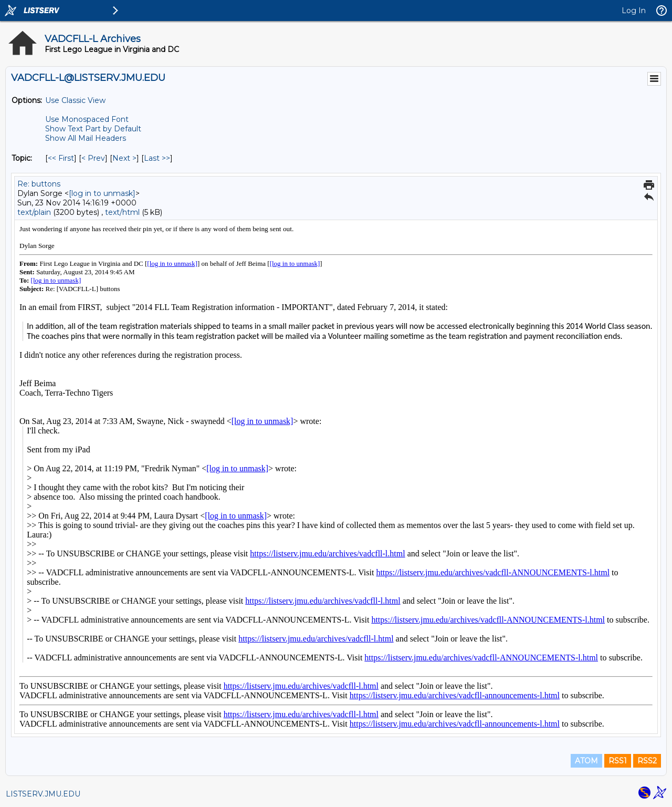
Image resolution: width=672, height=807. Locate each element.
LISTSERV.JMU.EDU (43, 794)
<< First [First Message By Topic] (61, 158)
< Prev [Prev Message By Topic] (93, 158)
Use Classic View (75, 100)
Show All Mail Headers (86, 138)
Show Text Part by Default (93, 129)
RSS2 (647, 761)
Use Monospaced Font (87, 119)
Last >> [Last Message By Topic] (157, 158)
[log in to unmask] (102, 193)
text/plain (34, 212)
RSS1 (618, 761)
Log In (634, 11)
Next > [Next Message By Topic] (124, 158)
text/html (122, 212)
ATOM (586, 761)
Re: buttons (39, 184)
